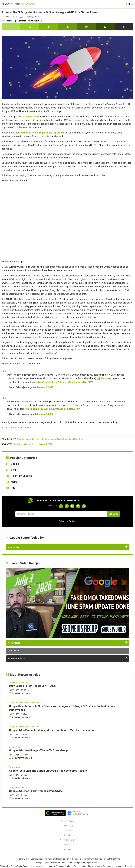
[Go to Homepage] (18, 4)
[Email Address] (61, 514)
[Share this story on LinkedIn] (67, 27)
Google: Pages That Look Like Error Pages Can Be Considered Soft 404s (50, 439)
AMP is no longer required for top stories (42, 133)
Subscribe (114, 514)
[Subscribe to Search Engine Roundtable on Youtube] (78, 506)
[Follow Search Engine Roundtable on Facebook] (61, 506)
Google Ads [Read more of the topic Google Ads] (14, 808)
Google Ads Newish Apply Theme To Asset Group (38, 812)
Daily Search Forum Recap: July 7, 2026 (32, 747)
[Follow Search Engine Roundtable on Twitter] (67, 506)
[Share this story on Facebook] (11, 27)
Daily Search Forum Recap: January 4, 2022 (33, 444)
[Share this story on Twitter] (30, 27)
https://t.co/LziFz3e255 (49, 382)
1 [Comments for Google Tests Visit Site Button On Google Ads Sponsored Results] (11, 840)
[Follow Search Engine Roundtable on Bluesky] (72, 506)
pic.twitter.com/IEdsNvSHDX (65, 409)
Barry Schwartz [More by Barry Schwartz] (25, 755)
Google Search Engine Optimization (26, 21)
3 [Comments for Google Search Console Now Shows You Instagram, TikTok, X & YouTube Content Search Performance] (11, 779)
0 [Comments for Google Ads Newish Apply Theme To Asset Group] (11, 819)
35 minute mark (31, 117)
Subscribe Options (68, 521)
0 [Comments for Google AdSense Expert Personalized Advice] (11, 860)
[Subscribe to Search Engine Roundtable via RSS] (84, 506)
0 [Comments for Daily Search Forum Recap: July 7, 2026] (11, 755)
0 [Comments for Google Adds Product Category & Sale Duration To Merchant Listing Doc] (11, 799)
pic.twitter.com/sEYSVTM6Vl (78, 382)
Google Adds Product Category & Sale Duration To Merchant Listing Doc (52, 792)
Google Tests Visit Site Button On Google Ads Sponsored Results (48, 832)
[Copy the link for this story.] (124, 27)
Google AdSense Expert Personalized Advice (36, 853)
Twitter (27, 428)
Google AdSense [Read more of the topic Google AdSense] (17, 849)
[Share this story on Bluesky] (86, 27)
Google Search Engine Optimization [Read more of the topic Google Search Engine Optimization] (25, 764)
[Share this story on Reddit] (49, 27)
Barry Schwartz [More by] (35, 17)
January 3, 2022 (45, 387)
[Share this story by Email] (105, 27)
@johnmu (102, 378)
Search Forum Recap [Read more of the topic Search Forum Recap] (18, 744)
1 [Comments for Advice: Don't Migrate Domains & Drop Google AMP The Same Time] (22, 17)
